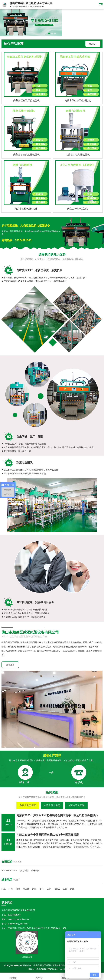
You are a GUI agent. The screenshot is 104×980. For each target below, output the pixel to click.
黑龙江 (26, 889)
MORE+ (93, 44)
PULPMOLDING (9, 870)
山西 (65, 889)
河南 (34, 889)
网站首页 (13, 976)
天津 (72, 889)
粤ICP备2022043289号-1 (48, 969)
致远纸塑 (24, 870)
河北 (18, 889)
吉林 (42, 889)
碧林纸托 (35, 870)
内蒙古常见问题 (76, 805)
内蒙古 (57, 889)
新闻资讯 (65, 976)
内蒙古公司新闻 (28, 805)
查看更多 (10, 665)
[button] (49, 33)
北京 (4, 889)
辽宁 (49, 889)
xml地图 (64, 969)
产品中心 (39, 976)
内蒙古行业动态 (52, 805)
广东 (11, 889)
